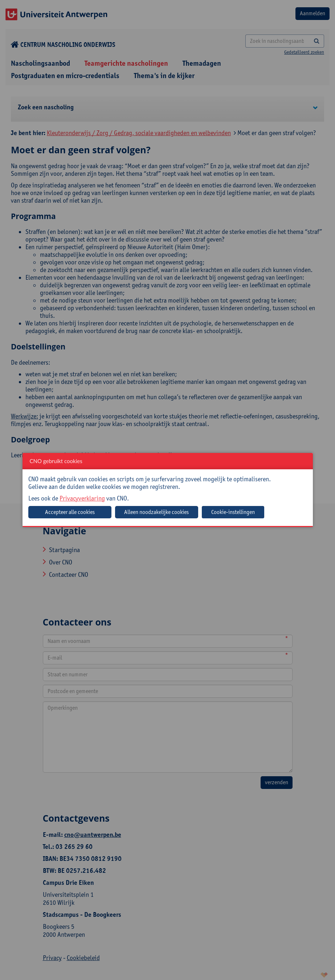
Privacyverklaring (82, 498)
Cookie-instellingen (233, 512)
